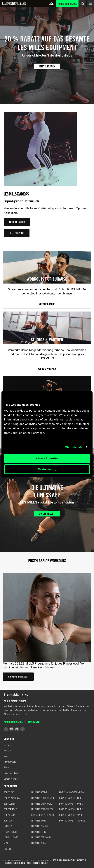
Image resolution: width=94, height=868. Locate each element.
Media (6, 756)
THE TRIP (8, 849)
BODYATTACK (9, 815)
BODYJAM (8, 820)
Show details (74, 447)
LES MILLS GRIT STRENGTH (43, 798)
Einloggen (34, 722)
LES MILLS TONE (11, 832)
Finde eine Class (67, 4)
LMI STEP (8, 826)
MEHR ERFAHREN (17, 222)
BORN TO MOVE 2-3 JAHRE (71, 798)
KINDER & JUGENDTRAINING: (72, 792)
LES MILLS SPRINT (39, 792)
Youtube (17, 729)
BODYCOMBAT (10, 804)
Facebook (6, 729)
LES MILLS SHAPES (39, 820)
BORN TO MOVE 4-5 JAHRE (71, 804)
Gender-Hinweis (11, 778)
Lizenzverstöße (10, 762)
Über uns (8, 745)
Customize (47, 469)
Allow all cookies (47, 458)
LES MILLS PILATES (39, 826)
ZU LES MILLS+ (47, 513)
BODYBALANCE (10, 809)
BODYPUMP (9, 792)
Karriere (7, 750)
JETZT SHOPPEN (47, 66)
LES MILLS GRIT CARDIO (42, 804)
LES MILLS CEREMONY (41, 837)
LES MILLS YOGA (38, 843)
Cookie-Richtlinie (40, 863)
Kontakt (7, 767)
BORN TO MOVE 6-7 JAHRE (71, 809)
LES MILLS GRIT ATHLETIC (42, 809)
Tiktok (22, 729)
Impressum (82, 860)
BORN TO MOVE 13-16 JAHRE (72, 820)
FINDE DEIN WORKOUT (18, 676)
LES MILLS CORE (11, 837)
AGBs (29, 863)
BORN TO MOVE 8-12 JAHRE (71, 815)
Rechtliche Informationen (64, 860)
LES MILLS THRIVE (39, 832)
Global (14, 4)
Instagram (11, 729)
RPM (6, 843)
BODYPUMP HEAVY (12, 798)
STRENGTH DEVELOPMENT (43, 815)
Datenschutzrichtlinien (15, 863)
